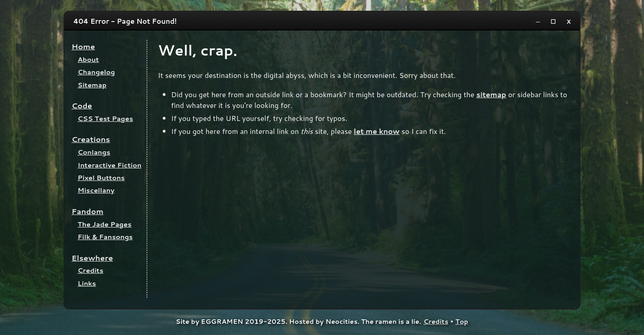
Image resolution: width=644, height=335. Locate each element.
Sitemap (92, 85)
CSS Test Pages (106, 118)
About (89, 59)
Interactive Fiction (110, 165)
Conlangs (94, 152)
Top (462, 321)
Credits (91, 270)
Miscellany (96, 190)
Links (87, 283)
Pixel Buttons (101, 178)
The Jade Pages (105, 224)
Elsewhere (92, 258)
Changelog (96, 72)
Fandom (87, 211)
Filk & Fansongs (105, 237)
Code (82, 105)
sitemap (491, 94)
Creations (91, 139)
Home (83, 46)
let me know (377, 131)
